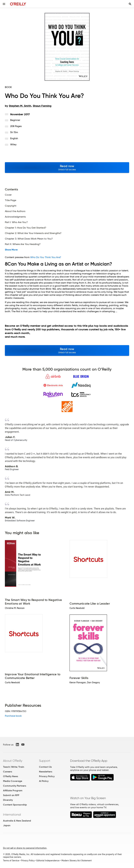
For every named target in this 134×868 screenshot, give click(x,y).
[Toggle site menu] (4, 4)
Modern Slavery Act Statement (77, 861)
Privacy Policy (47, 776)
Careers (8, 772)
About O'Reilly (13, 761)
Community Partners (15, 786)
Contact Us (45, 767)
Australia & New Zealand (17, 821)
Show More (11, 250)
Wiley (13, 144)
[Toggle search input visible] (130, 4)
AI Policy (44, 781)
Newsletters (46, 772)
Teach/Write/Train (14, 767)
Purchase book (13, 716)
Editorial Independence (48, 861)
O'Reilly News (11, 776)
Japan (7, 825)
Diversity (8, 800)
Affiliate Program (13, 790)
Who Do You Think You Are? (46, 257)
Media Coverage (13, 781)
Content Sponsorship (15, 805)
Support (45, 761)
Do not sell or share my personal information (25, 848)
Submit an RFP (11, 795)
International (12, 814)
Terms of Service (11, 861)
